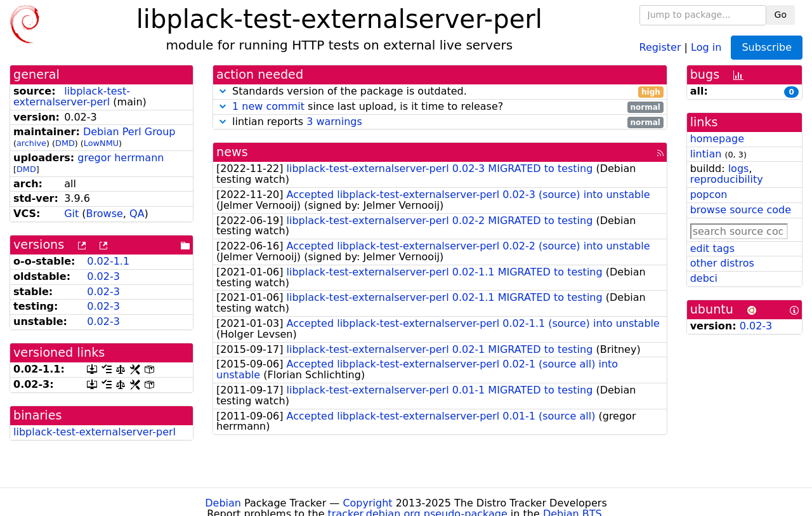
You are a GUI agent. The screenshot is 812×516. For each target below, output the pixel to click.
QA (137, 214)
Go (781, 15)
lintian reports (440, 122)
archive (31, 143)
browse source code (741, 210)
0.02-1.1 (108, 261)
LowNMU (101, 143)
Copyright (367, 503)
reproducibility (727, 179)
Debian (223, 503)
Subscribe (767, 47)
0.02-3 (103, 276)
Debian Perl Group (129, 132)
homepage (717, 139)
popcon (709, 195)
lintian (706, 154)
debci (704, 278)
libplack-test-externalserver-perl (72, 96)
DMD (65, 143)
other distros (722, 263)
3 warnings (334, 122)
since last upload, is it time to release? (440, 107)
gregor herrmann (121, 158)
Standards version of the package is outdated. (440, 92)
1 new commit (268, 106)
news (232, 152)
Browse (105, 214)
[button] (223, 91)
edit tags (712, 248)
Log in (706, 47)
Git (71, 214)
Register (660, 47)
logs (739, 169)
